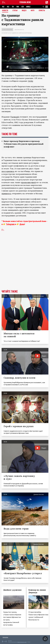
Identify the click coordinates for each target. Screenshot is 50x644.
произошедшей (28, 182)
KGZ (8, 7)
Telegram (10, 224)
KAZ (3, 7)
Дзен (22, 224)
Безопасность (19, 30)
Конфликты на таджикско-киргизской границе (17, 33)
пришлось (6, 193)
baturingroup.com (22, 642)
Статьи (15, 11)
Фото (33, 11)
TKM (18, 7)
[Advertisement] (25, 264)
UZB (23, 7)
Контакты (5, 637)
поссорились (8, 171)
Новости (5, 11)
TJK (13, 7)
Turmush (15, 117)
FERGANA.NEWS (25, 2)
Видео (24, 11)
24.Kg (30, 81)
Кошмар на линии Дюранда (37, 591)
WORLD (28, 7)
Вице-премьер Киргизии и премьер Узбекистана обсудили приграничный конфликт (24, 144)
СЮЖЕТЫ (42, 11)
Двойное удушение (12, 590)
